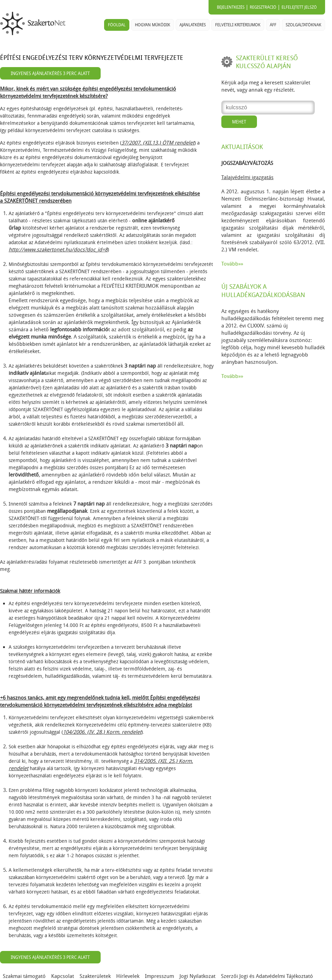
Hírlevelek (128, 976)
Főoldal (117, 25)
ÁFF (273, 25)
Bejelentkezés (231, 7)
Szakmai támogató (24, 976)
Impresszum (159, 976)
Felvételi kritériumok (238, 25)
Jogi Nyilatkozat (197, 976)
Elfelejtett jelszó (299, 7)
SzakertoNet (34, 24)
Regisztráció (263, 7)
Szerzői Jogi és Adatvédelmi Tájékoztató (267, 976)
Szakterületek (95, 976)
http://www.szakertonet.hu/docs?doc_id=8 (58, 250)
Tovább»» (232, 264)
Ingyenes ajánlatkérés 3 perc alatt (50, 73)
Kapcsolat (63, 976)
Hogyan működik (153, 25)
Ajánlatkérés (193, 25)
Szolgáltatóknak (303, 25)
